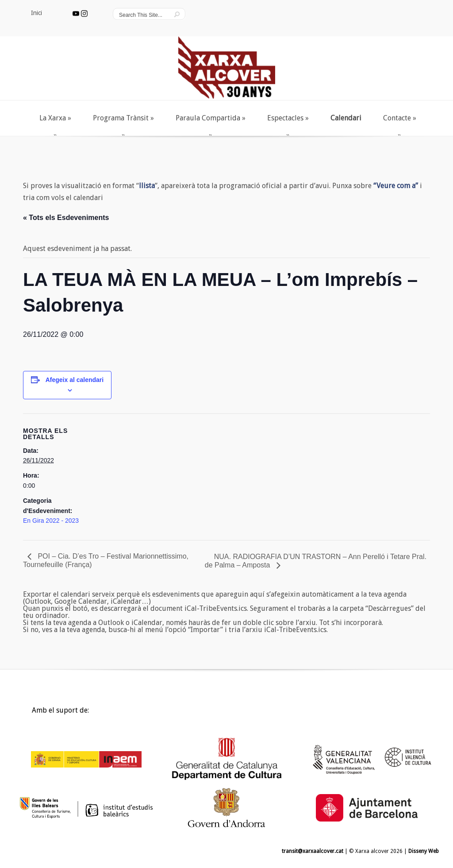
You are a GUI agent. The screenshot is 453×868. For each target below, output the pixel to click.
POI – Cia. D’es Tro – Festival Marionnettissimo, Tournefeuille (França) (106, 560)
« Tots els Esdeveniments (66, 218)
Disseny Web (424, 851)
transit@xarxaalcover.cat (313, 851)
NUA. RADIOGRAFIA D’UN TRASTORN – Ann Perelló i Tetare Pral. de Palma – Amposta (316, 561)
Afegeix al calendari (75, 380)
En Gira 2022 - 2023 (51, 521)
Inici (24, 713)
